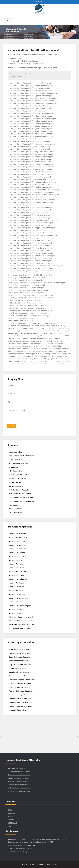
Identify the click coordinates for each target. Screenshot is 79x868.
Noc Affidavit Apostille (17, 478)
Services (11, 820)
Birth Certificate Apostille (19, 490)
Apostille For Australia (17, 534)
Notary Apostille (15, 482)
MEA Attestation (15, 471)
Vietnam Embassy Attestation (21, 687)
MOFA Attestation (16, 460)
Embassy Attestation (17, 710)
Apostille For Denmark (17, 545)
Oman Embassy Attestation (20, 668)
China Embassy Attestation (20, 683)
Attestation (12, 816)
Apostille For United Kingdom (20, 606)
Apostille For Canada (17, 541)
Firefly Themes (51, 864)
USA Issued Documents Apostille (22, 617)
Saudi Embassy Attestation (20, 661)
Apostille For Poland (16, 583)
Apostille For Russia (16, 587)
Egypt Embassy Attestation (20, 665)
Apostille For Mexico (16, 568)
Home (10, 810)
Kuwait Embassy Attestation (20, 653)
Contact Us (12, 823)
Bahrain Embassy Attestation (20, 672)
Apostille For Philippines (18, 579)
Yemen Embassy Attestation (20, 706)
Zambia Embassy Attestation (20, 702)
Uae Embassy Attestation (19, 649)
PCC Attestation (15, 509)
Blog (9, 826)
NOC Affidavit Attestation (19, 475)
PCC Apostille (14, 505)
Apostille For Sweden (17, 594)
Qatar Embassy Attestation (20, 657)
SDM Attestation (15, 513)
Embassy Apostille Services (19, 628)
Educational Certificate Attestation (23, 497)
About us (11, 813)
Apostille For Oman (16, 575)
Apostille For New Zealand (19, 572)
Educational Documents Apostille (22, 501)
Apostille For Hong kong (18, 556)
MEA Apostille (14, 467)
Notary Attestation (16, 486)
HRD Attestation (15, 452)
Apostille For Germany (17, 549)
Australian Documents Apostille (21, 625)
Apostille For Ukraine (17, 602)
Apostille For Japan (16, 564)
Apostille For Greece (17, 553)
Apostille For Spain (16, 590)
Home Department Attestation (21, 456)
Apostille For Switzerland (18, 598)
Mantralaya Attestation (18, 463)
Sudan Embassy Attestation (20, 699)
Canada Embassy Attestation (21, 676)
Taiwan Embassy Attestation (20, 695)
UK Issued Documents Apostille (21, 621)
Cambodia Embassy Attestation (22, 680)
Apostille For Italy (15, 560)
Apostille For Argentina (18, 537)
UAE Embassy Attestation (18, 768)
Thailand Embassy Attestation (21, 691)
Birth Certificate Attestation (20, 494)
